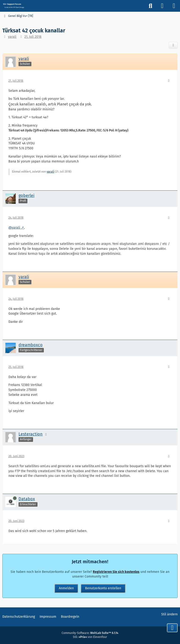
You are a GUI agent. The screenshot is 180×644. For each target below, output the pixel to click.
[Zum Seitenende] (172, 628)
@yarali (14, 228)
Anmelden (66, 588)
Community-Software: (90, 633)
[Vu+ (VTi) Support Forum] (13, 6)
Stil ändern (169, 614)
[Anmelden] (162, 6)
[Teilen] (173, 45)
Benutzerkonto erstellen (103, 588)
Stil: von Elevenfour (90, 637)
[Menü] (174, 6)
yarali (12, 37)
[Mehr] (169, 81)
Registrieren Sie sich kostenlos (116, 572)
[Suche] (150, 6)
